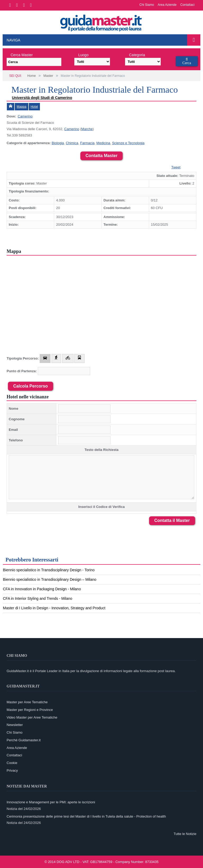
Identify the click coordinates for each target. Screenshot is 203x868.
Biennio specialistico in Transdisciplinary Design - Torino (49, 570)
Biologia (58, 143)
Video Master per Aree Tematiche (32, 717)
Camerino (25, 116)
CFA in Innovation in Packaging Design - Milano (42, 589)
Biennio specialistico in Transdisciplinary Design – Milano (50, 579)
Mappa (22, 107)
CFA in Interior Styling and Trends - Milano (38, 598)
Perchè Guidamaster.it (24, 740)
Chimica (72, 143)
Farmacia (87, 143)
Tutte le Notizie (185, 834)
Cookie (12, 763)
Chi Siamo (147, 5)
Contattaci (187, 5)
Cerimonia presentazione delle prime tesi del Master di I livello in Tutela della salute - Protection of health (86, 816)
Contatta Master (102, 156)
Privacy (12, 770)
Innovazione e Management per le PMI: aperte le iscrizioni (51, 802)
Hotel (34, 107)
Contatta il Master (172, 520)
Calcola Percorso (31, 386)
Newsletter (15, 725)
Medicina (103, 143)
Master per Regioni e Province (30, 710)
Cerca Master (22, 55)
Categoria (137, 55)
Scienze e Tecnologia (128, 143)
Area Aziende (167, 5)
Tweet (176, 167)
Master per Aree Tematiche (27, 702)
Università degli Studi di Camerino (42, 98)
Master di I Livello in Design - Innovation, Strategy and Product (54, 608)
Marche (87, 129)
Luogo (83, 55)
